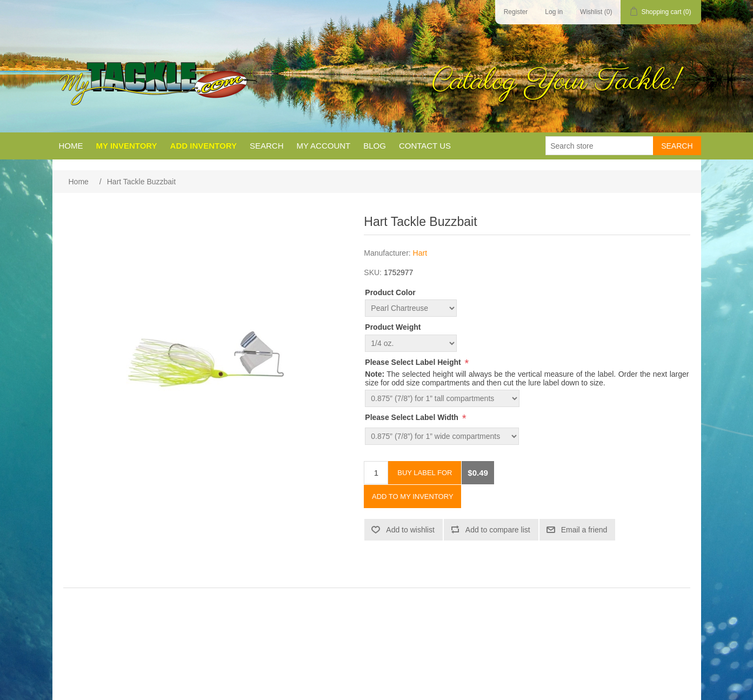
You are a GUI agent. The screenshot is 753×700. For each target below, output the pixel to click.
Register (516, 12)
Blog (375, 146)
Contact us (425, 146)
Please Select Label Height (414, 362)
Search (267, 146)
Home (71, 146)
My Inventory (127, 146)
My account (323, 146)
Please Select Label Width (413, 417)
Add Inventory (204, 146)
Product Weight (393, 328)
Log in (554, 12)
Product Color (390, 292)
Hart (420, 253)
